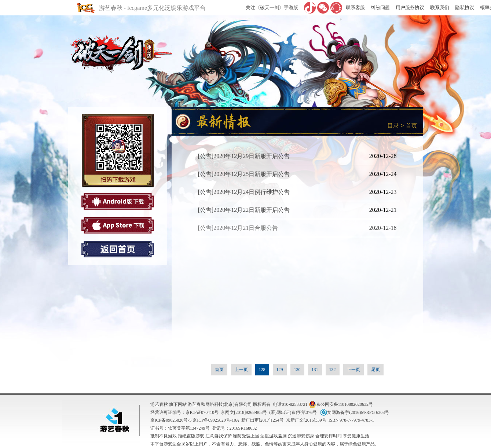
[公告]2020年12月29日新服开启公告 (244, 156)
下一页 (353, 370)
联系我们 (440, 8)
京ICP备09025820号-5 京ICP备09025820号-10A (195, 420)
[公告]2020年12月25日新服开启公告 (244, 174)
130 (297, 370)
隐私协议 (465, 8)
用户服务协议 (410, 8)
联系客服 (355, 8)
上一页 (241, 370)
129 (280, 370)
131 (315, 370)
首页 (411, 126)
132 (333, 370)
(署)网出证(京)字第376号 (293, 412)
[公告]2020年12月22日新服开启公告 (244, 210)
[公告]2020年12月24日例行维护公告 (244, 192)
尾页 (375, 370)
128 (262, 370)
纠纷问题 (380, 8)
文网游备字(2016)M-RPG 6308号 (354, 412)
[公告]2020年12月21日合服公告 (238, 228)
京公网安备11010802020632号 (341, 404)
